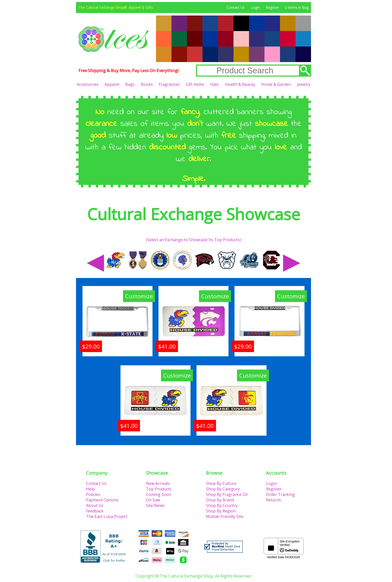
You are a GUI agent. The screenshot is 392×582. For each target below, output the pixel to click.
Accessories (88, 84)
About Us (95, 505)
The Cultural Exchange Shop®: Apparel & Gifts (116, 7)
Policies (93, 494)
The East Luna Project (107, 516)
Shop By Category (223, 489)
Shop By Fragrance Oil (227, 494)
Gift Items (195, 84)
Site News (155, 505)
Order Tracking (280, 494)
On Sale (153, 500)
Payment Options (102, 500)
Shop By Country (222, 505)
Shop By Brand (220, 500)
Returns (273, 500)
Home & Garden (276, 84)
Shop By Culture (221, 483)
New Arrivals (158, 483)
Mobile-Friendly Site (225, 516)
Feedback (95, 511)
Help (90, 489)
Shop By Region (221, 511)
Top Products (159, 489)
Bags (130, 84)
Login (255, 7)
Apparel (112, 84)
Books (147, 84)
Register (272, 7)
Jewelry (304, 84)
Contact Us (236, 7)
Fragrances (169, 84)
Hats (214, 84)
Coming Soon (159, 494)
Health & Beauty (240, 84)
